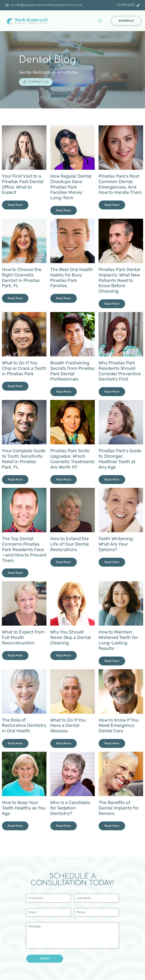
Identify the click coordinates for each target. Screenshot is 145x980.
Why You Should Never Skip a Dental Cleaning (71, 638)
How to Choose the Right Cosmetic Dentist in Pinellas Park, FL (22, 278)
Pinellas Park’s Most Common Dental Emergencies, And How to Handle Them (120, 184)
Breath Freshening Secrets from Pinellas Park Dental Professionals (72, 371)
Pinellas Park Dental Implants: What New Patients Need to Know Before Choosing (119, 281)
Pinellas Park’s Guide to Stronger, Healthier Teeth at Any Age (120, 459)
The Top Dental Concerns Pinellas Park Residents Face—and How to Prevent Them (24, 550)
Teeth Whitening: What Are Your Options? (116, 544)
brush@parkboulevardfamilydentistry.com (46, 5)
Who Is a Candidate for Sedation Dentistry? (70, 808)
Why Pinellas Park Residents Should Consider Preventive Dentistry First (120, 371)
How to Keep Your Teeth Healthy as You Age (24, 808)
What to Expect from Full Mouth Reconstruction (23, 638)
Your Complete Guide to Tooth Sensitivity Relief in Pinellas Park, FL (24, 459)
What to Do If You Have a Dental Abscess (68, 726)
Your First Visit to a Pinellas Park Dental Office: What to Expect (23, 184)
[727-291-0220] (138, 5)
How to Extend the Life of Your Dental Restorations (69, 544)
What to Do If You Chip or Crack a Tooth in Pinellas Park (24, 369)
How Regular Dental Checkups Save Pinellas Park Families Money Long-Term (71, 187)
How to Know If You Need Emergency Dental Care (119, 726)
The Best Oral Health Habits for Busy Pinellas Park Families (72, 278)
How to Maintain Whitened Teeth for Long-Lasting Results (118, 640)
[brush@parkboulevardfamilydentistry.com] (7, 5)
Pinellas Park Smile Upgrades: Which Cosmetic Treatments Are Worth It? (72, 459)
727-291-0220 (126, 5)
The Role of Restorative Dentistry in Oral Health (24, 726)
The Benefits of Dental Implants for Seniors (119, 808)
